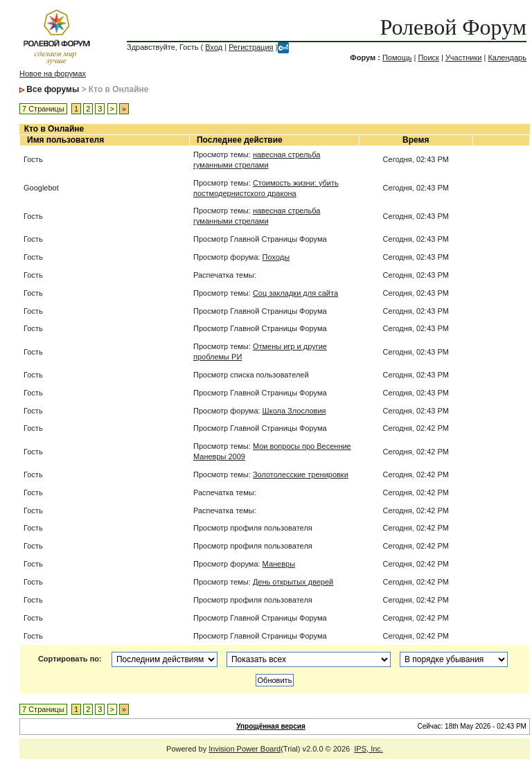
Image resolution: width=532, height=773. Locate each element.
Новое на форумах (53, 73)
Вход (214, 47)
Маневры (279, 564)
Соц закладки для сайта (295, 293)
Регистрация (251, 47)
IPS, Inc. (369, 749)
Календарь (507, 57)
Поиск (428, 57)
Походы (276, 257)
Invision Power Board (245, 749)
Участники (464, 57)
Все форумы (53, 89)
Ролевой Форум (453, 27)
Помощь (397, 57)
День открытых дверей (293, 582)
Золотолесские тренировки (301, 474)
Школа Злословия (294, 411)
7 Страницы (43, 109)
